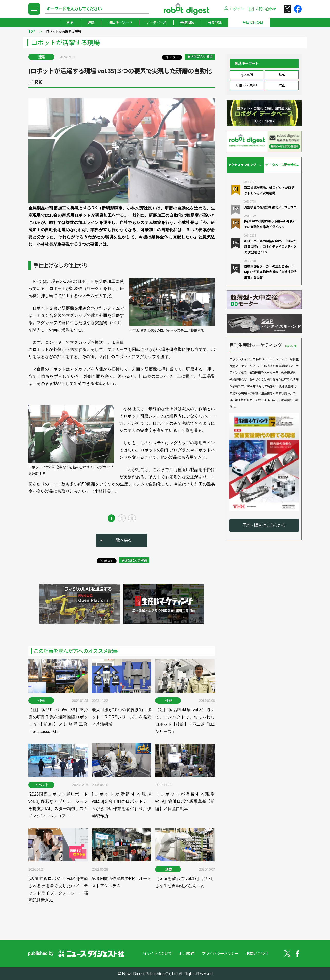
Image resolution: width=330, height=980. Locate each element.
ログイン (237, 9)
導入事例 (246, 75)
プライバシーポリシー (220, 953)
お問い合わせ (266, 9)
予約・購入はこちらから (264, 525)
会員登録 (215, 22)
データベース (156, 22)
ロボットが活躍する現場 (64, 31)
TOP (32, 31)
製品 (282, 75)
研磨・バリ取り (247, 85)
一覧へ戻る (122, 540)
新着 (70, 22)
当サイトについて (157, 953)
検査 (282, 85)
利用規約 (187, 953)
